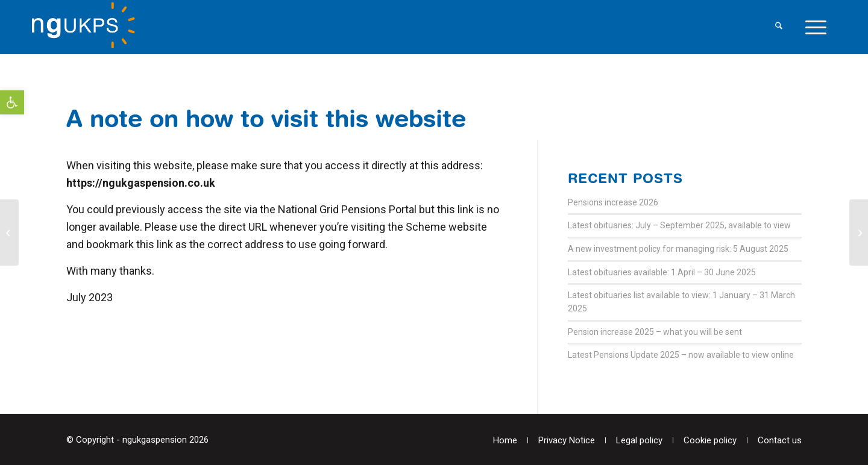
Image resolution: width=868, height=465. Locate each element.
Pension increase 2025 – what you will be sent (655, 332)
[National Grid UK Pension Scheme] (89, 27)
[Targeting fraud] (859, 232)
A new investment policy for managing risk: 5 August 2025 (678, 249)
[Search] (779, 27)
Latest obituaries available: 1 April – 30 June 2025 (662, 272)
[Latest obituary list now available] (9, 232)
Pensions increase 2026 (613, 202)
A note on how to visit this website (266, 118)
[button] (12, 102)
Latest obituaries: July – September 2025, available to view (679, 225)
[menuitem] (779, 27)
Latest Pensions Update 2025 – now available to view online (681, 355)
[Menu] (816, 27)
